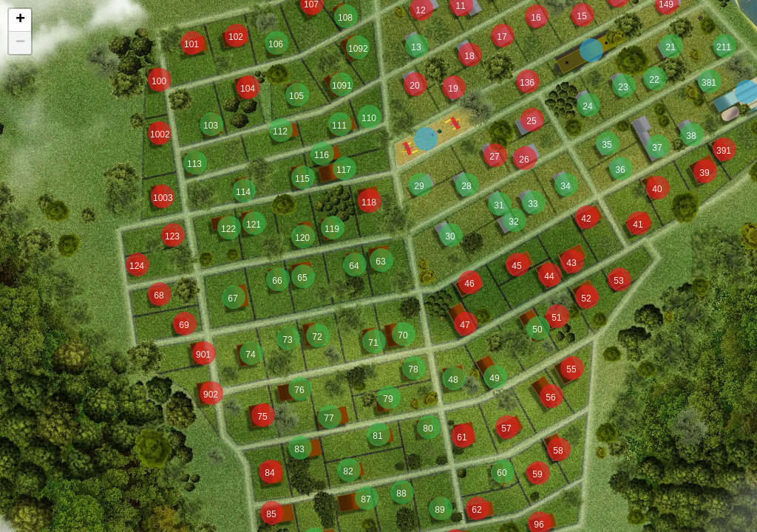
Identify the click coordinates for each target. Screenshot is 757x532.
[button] (163, 197)
